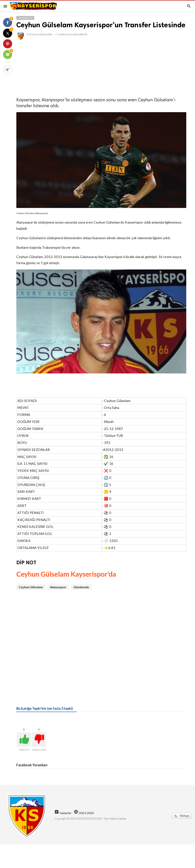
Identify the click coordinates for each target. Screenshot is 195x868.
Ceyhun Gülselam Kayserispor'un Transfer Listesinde (101, 25)
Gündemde (81, 587)
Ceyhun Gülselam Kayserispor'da (66, 574)
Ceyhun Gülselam (31, 587)
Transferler (25, 18)
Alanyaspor (58, 587)
